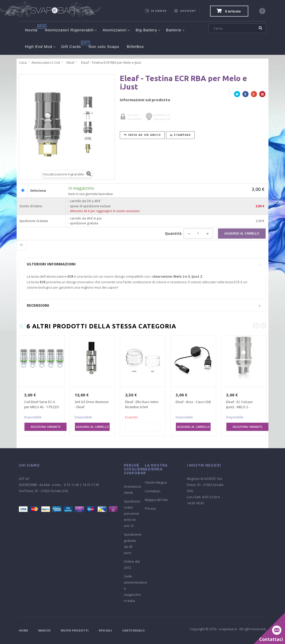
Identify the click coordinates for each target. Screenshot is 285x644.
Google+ (254, 95)
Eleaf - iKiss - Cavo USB (193, 402)
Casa (23, 62)
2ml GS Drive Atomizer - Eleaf (92, 404)
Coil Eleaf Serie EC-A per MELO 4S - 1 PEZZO (42, 404)
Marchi (44, 630)
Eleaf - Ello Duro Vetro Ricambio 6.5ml (142, 404)
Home (23, 630)
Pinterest (262, 95)
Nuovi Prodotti (75, 630)
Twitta (237, 95)
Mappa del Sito (156, 500)
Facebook (245, 95)
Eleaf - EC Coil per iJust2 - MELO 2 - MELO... (239, 407)
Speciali (105, 630)
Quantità (173, 233)
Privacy (150, 508)
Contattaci (153, 491)
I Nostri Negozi (156, 482)
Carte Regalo (133, 630)
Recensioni (38, 305)
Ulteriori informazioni (51, 264)
